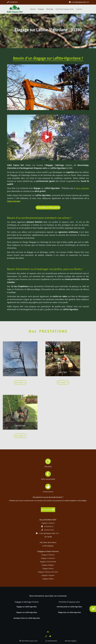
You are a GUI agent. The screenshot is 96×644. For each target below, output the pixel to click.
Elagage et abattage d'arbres (27, 602)
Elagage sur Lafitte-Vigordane (27, 607)
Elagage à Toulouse (48, 523)
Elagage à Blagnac (48, 565)
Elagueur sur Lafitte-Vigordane (27, 612)
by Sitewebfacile (51, 641)
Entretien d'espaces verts (69, 602)
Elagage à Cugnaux (48, 575)
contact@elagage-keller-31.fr (80, 2)
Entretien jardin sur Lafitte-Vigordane (69, 607)
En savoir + (6, 382)
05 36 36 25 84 (49, 530)
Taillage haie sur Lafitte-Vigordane (69, 612)
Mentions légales (71, 641)
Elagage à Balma (48, 579)
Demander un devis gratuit (48, 207)
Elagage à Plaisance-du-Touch (48, 572)
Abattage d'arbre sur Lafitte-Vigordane (27, 618)
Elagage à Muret (48, 568)
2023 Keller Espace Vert (29, 641)
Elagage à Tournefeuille (48, 562)
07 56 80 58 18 (13, 2)
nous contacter (82, 188)
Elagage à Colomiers (48, 558)
